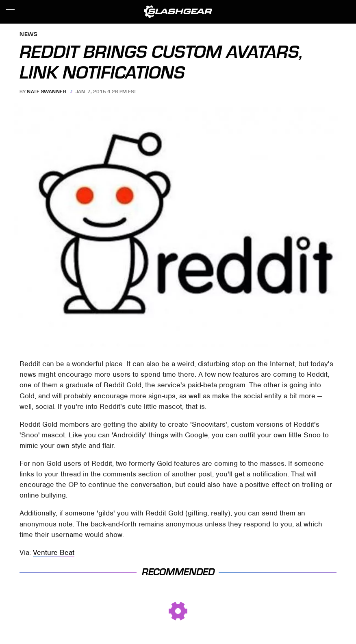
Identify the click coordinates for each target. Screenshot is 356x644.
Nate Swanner (47, 92)
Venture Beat (54, 552)
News (28, 35)
